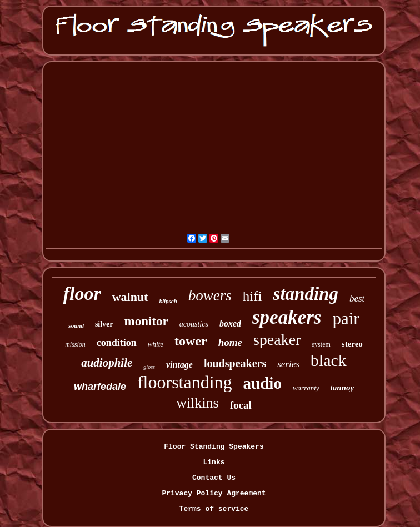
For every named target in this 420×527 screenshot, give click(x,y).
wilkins (197, 403)
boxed (230, 323)
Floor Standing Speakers (214, 447)
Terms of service (214, 509)
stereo (352, 344)
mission (75, 344)
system (321, 344)
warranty (306, 388)
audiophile (107, 363)
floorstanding (185, 382)
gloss (149, 367)
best (357, 298)
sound (76, 325)
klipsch (168, 301)
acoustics (194, 324)
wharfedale (100, 387)
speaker (277, 340)
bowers (210, 295)
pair (346, 318)
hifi (252, 296)
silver (104, 324)
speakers (287, 317)
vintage (179, 365)
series (288, 364)
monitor (146, 321)
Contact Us (214, 478)
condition (117, 343)
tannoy (342, 388)
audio (262, 383)
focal (241, 405)
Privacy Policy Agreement (214, 493)
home (230, 342)
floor (82, 293)
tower (191, 341)
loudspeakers (235, 363)
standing (306, 294)
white (156, 344)
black (329, 360)
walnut (130, 297)
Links (214, 462)
